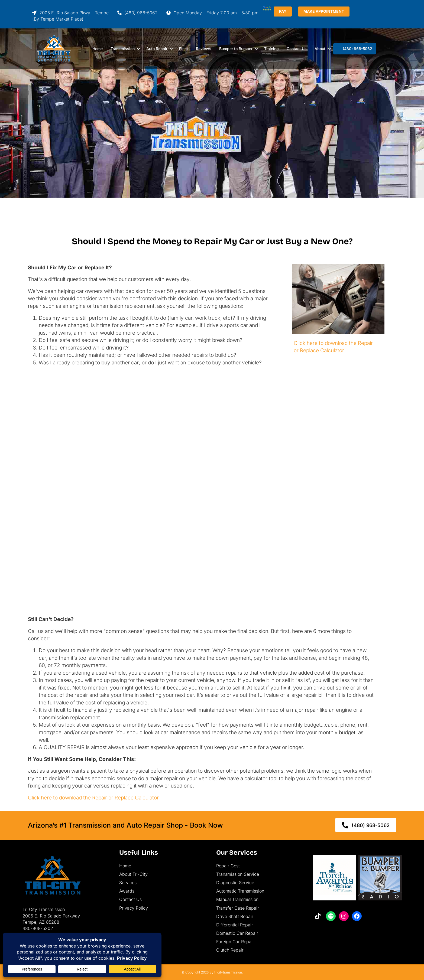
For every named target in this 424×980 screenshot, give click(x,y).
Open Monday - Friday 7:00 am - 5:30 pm (212, 13)
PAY (301, 11)
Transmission (123, 49)
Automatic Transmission (240, 891)
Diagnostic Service (235, 883)
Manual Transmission (237, 899)
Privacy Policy (134, 908)
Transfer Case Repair (238, 908)
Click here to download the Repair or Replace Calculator (93, 798)
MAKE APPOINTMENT (342, 11)
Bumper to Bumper (236, 49)
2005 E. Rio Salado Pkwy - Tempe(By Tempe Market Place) (70, 16)
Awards (127, 891)
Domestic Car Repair (237, 933)
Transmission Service (238, 874)
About (320, 49)
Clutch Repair (230, 950)
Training (271, 49)
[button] (138, 49)
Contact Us (297, 49)
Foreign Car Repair (235, 942)
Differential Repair (235, 925)
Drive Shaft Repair (235, 916)
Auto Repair (157, 49)
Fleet (184, 49)
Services (128, 883)
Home (98, 49)
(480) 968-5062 (137, 13)
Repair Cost (228, 866)
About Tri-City (133, 874)
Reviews (204, 49)
